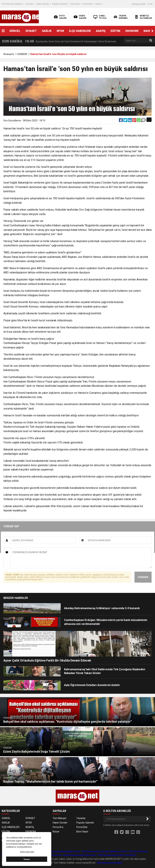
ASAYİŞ (101, 31)
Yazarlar (29, 4)
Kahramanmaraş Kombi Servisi (80, 855)
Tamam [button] (27, 859)
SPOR (60, 31)
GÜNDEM (22, 54)
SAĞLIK (47, 31)
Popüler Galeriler (60, 4)
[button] (152, 31)
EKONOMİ (132, 31)
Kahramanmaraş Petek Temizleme (118, 855)
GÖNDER (143, 577)
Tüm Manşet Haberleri (12, 4)
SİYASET (31, 31)
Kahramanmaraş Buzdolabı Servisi (61, 851)
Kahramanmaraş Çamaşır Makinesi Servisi (105, 851)
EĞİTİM (115, 31)
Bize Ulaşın (82, 832)
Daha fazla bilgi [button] (27, 852)
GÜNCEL (15, 31)
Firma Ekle (88, 4)
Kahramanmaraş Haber (110, 863)
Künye (98, 4)
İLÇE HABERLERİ (80, 31)
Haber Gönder (43, 4)
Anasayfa (9, 54)
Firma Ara (75, 4)
